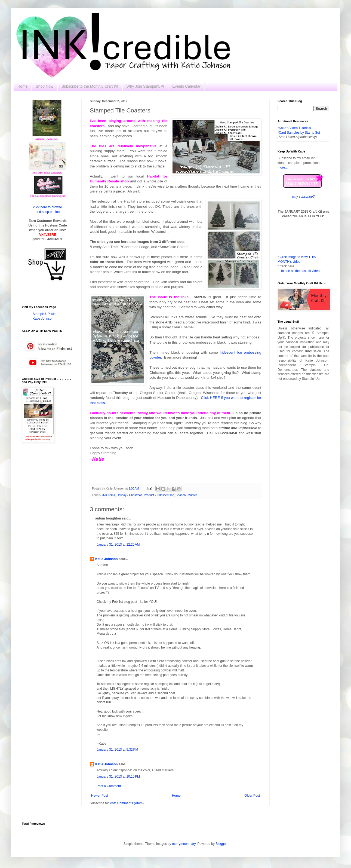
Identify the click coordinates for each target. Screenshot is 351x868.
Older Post (252, 796)
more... (283, 167)
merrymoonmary (184, 844)
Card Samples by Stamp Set (299, 133)
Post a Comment (109, 786)
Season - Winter (186, 495)
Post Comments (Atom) (127, 803)
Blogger (221, 844)
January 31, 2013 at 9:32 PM (117, 750)
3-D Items (109, 495)
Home (22, 86)
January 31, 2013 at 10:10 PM (118, 777)
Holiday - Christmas (130, 495)
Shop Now (44, 86)
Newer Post (100, 796)
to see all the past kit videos (301, 271)
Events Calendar (186, 86)
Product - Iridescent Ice (159, 495)
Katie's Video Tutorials (295, 128)
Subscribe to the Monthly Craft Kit (90, 86)
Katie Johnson (107, 559)
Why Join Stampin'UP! (145, 86)
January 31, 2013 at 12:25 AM (118, 545)
